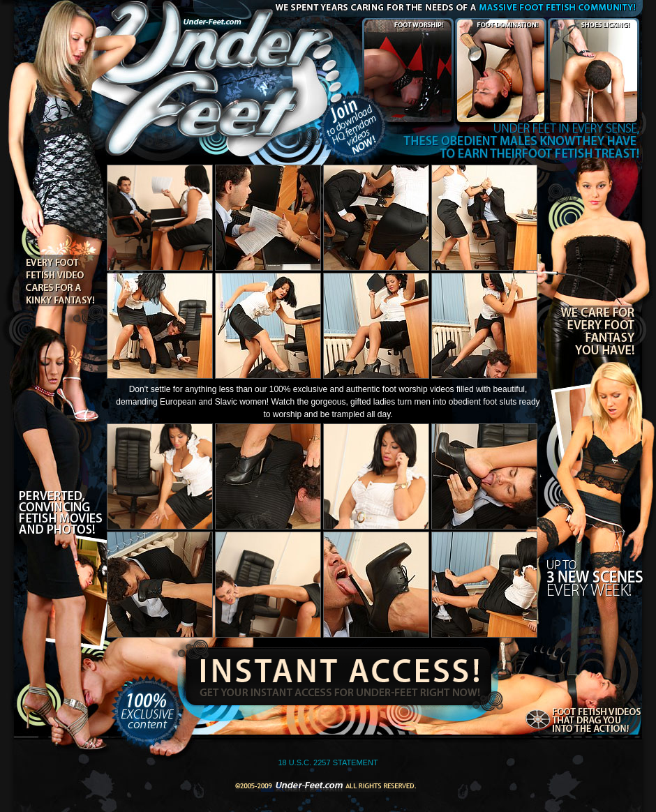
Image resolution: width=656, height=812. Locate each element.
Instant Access (336, 673)
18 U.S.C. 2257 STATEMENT (328, 762)
